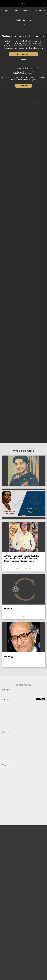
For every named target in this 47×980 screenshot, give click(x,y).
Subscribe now (24, 54)
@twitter (5, 699)
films (23, 616)
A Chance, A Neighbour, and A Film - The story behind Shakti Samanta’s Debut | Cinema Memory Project (22, 558)
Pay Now (23, 86)
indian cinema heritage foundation (30, 11)
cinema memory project (23, 568)
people (5, 11)
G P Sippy (9, 656)
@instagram (6, 690)
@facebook (6, 732)
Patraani (8, 609)
